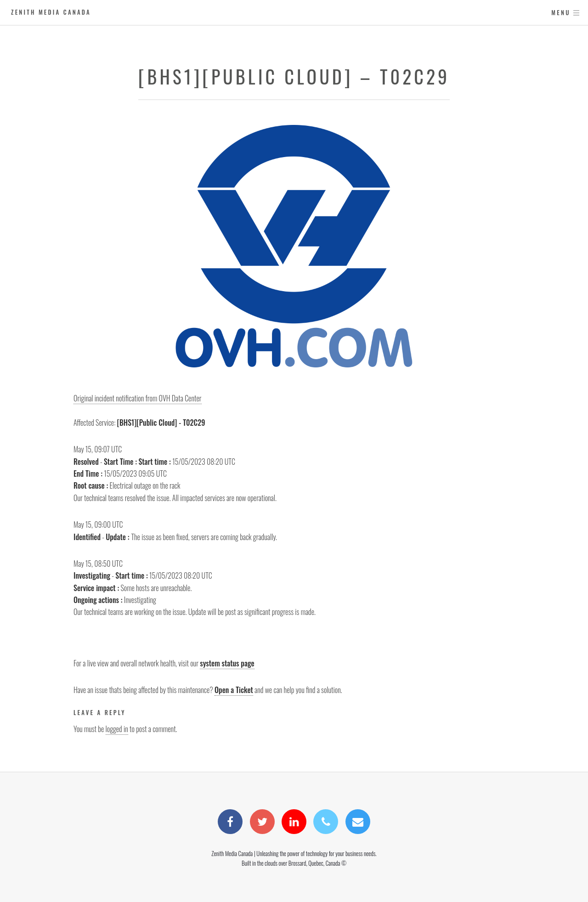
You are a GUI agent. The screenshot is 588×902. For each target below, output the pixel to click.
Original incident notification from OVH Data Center (138, 398)
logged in (117, 729)
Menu (561, 13)
